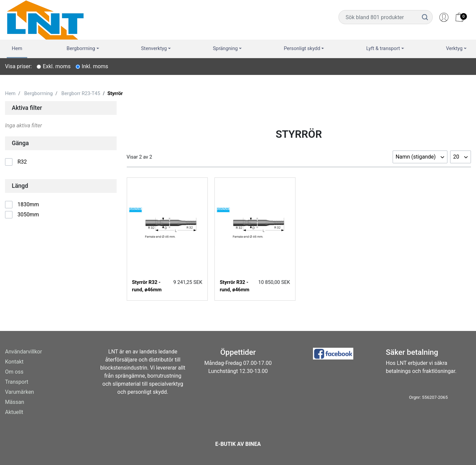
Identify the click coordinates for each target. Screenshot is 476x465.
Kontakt (14, 362)
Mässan (15, 402)
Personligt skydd (302, 48)
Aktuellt (14, 412)
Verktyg (454, 48)
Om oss (14, 372)
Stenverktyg (154, 48)
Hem (17, 48)
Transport (17, 382)
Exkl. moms (57, 66)
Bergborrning (81, 48)
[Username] (378, 17)
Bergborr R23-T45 (81, 93)
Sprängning (225, 48)
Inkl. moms (95, 66)
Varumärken (19, 392)
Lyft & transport (383, 48)
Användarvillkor (24, 352)
